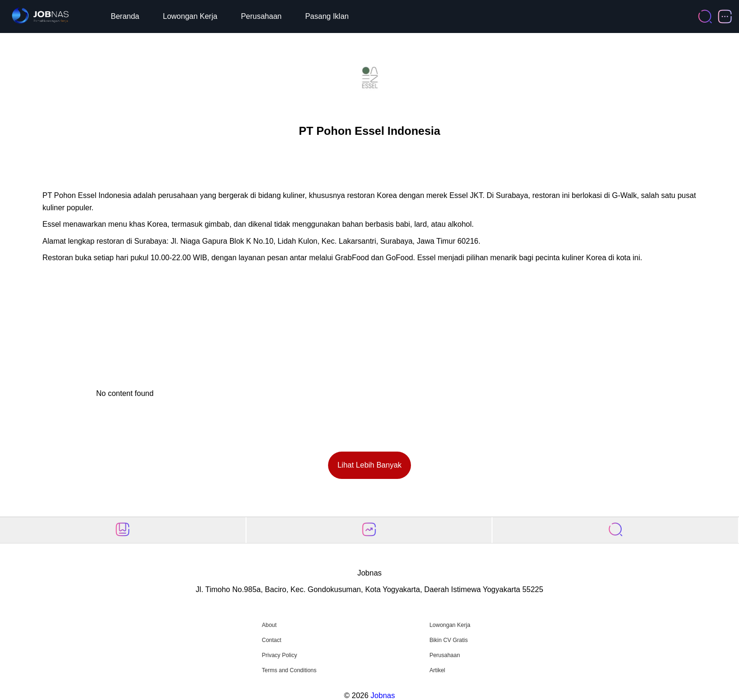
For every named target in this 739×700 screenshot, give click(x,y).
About (269, 625)
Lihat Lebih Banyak (369, 465)
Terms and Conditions (289, 670)
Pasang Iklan (327, 16)
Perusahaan (261, 16)
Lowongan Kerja (190, 16)
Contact (271, 640)
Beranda (125, 16)
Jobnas (383, 696)
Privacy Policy (279, 655)
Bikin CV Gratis (448, 640)
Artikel (437, 670)
